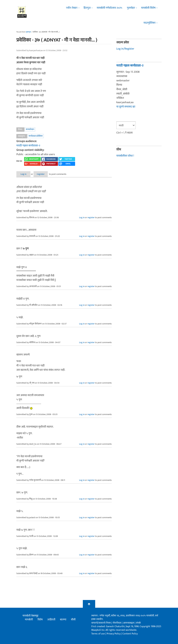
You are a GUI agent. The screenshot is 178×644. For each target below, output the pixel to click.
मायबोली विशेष (148, 8)
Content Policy (130, 634)
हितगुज (87, 8)
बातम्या (63, 619)
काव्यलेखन (30, 129)
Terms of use (98, 634)
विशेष (40, 619)
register (44, 174)
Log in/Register (125, 49)
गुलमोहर (131, 8)
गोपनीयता (117, 623)
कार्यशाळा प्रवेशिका (36, 136)
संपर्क (138, 623)
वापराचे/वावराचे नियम (101, 623)
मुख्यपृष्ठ (28, 32)
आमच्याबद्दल (129, 623)
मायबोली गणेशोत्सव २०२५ (109, 8)
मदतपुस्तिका (149, 23)
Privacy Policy (114, 634)
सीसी (73, 619)
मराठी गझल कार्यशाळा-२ (28, 146)
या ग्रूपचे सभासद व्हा (126, 107)
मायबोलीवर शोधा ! (125, 156)
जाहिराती (51, 619)
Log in (25, 174)
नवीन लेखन (72, 8)
